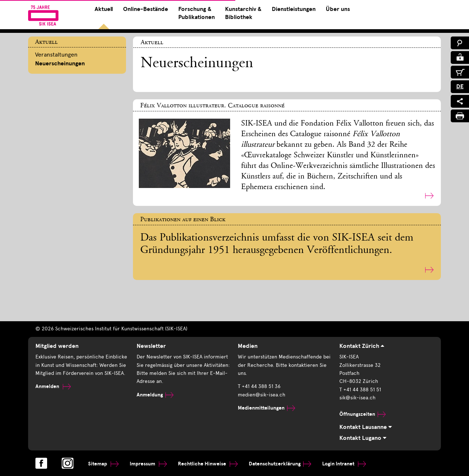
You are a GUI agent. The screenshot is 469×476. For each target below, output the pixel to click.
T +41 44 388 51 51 (360, 390)
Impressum (148, 464)
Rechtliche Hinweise (208, 464)
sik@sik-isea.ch (357, 398)
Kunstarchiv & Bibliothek (243, 13)
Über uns (338, 9)
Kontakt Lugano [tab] (363, 438)
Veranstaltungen (56, 55)
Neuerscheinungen (60, 64)
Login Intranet (344, 464)
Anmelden (53, 386)
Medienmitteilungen (266, 408)
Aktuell (104, 9)
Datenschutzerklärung (280, 464)
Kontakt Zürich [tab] (362, 346)
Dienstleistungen (294, 9)
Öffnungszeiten (363, 414)
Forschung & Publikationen (197, 13)
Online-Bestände (146, 9)
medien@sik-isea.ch (262, 395)
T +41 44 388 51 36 (259, 386)
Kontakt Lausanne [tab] (366, 427)
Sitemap (103, 464)
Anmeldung (155, 395)
